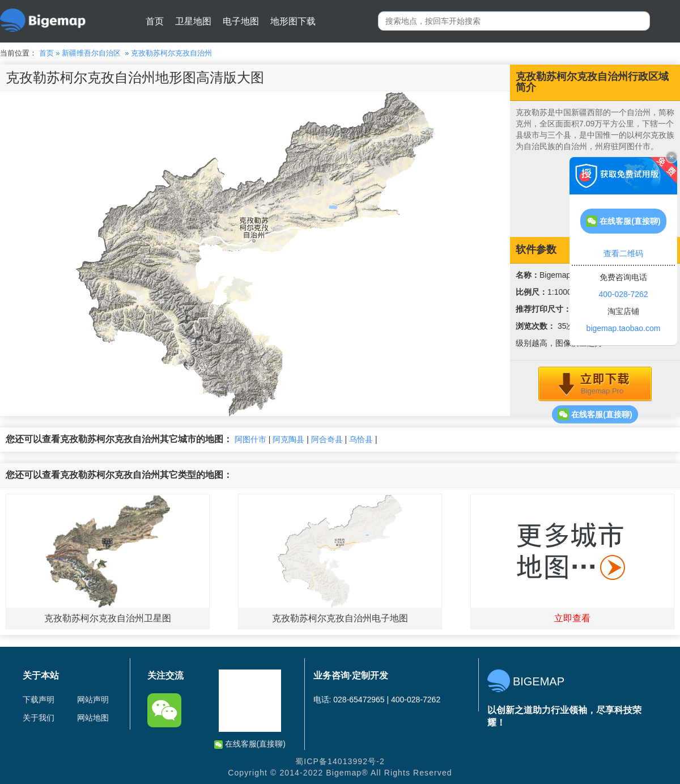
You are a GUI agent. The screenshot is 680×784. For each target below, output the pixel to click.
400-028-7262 (623, 294)
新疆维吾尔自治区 (91, 53)
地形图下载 (293, 21)
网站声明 (93, 700)
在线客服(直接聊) (595, 414)
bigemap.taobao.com (624, 328)
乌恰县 (361, 439)
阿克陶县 (288, 439)
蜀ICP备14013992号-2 (340, 761)
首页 (155, 21)
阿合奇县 (327, 439)
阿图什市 (250, 439)
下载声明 (39, 700)
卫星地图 (193, 21)
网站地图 (93, 718)
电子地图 (241, 21)
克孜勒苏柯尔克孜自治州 (171, 53)
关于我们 (39, 718)
